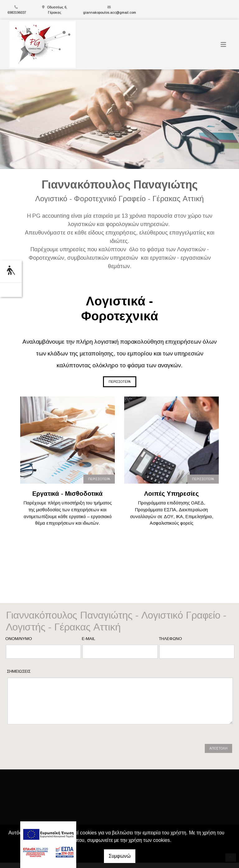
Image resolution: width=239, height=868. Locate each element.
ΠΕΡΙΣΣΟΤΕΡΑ (120, 382)
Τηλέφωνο (170, 639)
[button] (18, 119)
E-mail (89, 639)
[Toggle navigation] (223, 45)
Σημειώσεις (19, 671)
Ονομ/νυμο (19, 639)
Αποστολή (218, 743)
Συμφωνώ (120, 856)
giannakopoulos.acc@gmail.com (110, 12)
